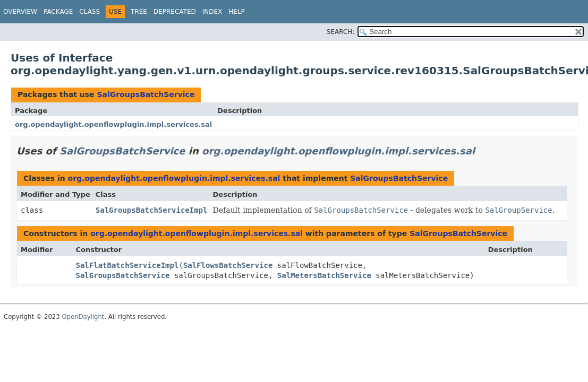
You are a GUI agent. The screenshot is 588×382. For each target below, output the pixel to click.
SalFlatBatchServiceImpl (127, 265)
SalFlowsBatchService (228, 265)
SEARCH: (341, 32)
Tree (139, 12)
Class (90, 12)
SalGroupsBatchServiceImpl (152, 210)
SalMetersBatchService (324, 275)
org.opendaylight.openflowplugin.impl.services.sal (113, 124)
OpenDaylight (83, 317)
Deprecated (175, 12)
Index (212, 12)
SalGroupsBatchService (146, 94)
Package (58, 12)
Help (237, 12)
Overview (20, 12)
